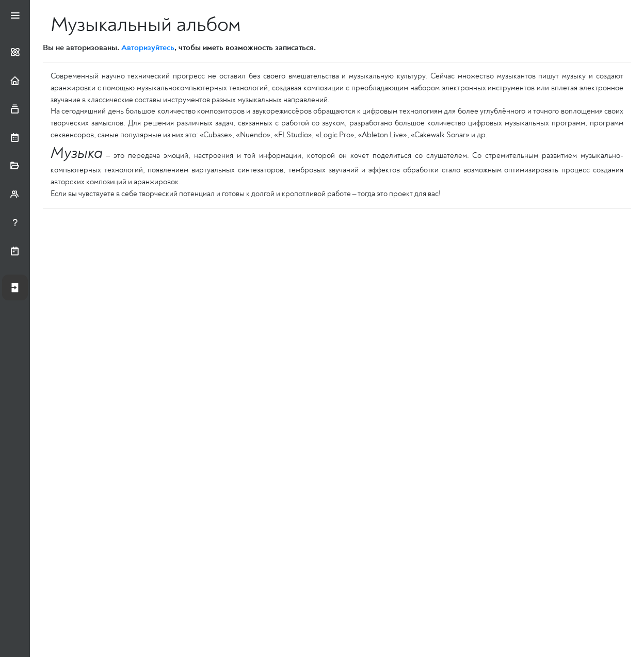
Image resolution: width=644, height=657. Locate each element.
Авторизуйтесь (148, 47)
